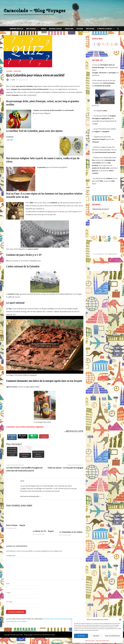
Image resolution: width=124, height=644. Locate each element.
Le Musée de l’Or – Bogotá (43, 531)
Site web (9, 602)
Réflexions (90, 29)
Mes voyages (31, 29)
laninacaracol (101, 254)
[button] (120, 620)
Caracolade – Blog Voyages (35, 10)
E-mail (9, 593)
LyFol (13, 80)
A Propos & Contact (105, 29)
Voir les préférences (113, 636)
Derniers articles (16, 29)
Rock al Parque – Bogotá (16, 525)
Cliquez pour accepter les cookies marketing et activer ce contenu (45, 343)
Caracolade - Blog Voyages (24, 635)
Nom (8, 584)
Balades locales (55, 29)
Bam (53, 635)
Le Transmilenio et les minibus (71, 532)
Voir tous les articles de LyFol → (31, 496)
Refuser (96, 636)
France (44, 29)
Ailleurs (80, 29)
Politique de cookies (90, 640)
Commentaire (11, 556)
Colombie (9, 71)
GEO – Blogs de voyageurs (111, 254)
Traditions (69, 29)
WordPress (46, 635)
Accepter (81, 636)
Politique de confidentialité (102, 640)
